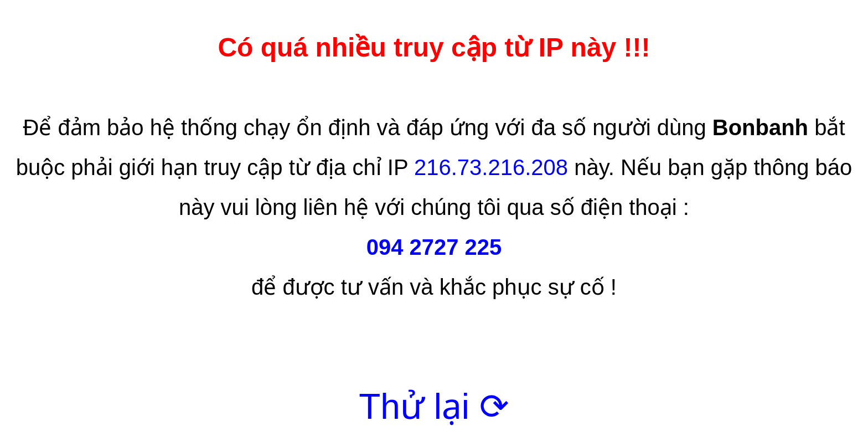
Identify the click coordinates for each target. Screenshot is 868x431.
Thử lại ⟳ (434, 407)
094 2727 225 (434, 247)
